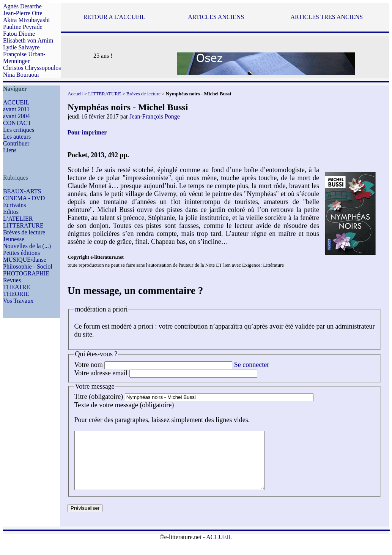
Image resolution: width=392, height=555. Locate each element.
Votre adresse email (101, 373)
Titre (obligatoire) (99, 397)
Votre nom (89, 365)
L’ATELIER (18, 219)
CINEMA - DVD (24, 198)
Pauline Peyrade (23, 27)
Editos (11, 212)
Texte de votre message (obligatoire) (124, 405)
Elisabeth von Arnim (28, 40)
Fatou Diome (19, 34)
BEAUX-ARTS (22, 191)
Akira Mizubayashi (26, 20)
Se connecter (252, 365)
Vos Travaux (18, 301)
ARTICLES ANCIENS (216, 17)
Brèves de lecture (24, 232)
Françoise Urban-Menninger (24, 58)
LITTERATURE (23, 225)
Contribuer (16, 143)
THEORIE (16, 294)
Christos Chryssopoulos (32, 68)
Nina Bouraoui (21, 75)
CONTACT (17, 123)
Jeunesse (14, 239)
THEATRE (17, 287)
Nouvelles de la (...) (27, 246)
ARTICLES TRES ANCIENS (327, 17)
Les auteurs (17, 137)
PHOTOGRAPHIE (26, 273)
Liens (10, 150)
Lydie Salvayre (21, 47)
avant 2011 (16, 109)
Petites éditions (21, 253)
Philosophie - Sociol (28, 266)
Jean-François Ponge (155, 116)
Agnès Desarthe (22, 6)
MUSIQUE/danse (25, 260)
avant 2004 (17, 116)
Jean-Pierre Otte (23, 13)
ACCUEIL (16, 102)
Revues (12, 280)
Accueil (75, 94)
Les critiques (19, 130)
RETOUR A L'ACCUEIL (114, 17)
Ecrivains (14, 205)
